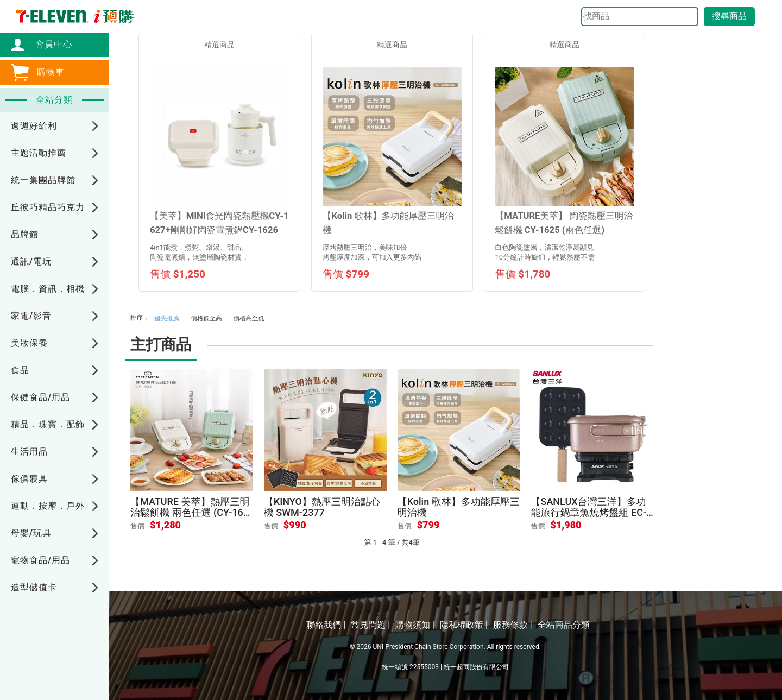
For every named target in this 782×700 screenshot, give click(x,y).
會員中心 (48, 44)
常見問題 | (370, 625)
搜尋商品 (729, 16)
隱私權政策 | (464, 625)
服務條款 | (513, 625)
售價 (137, 526)
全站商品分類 (564, 625)
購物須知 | (415, 625)
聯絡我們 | (326, 625)
